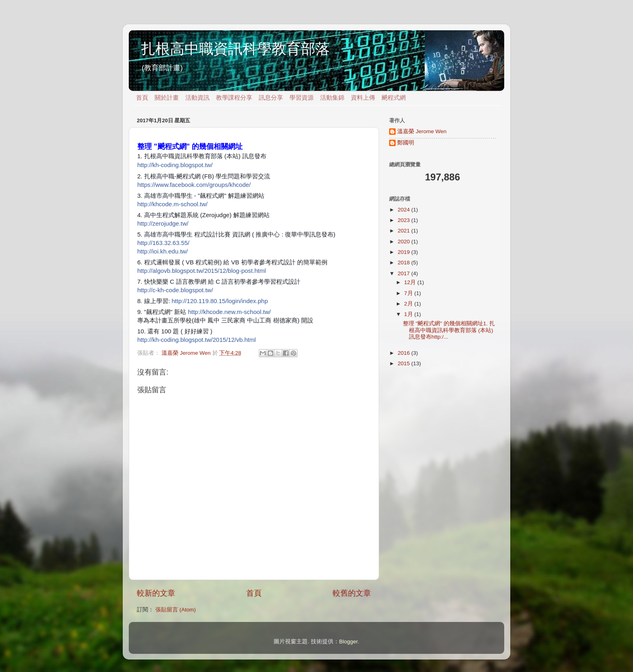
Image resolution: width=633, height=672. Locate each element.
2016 (405, 353)
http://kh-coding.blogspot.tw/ (175, 165)
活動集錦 (332, 98)
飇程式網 (394, 98)
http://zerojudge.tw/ (163, 223)
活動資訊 (197, 98)
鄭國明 (406, 143)
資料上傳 (363, 98)
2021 (405, 231)
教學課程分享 (234, 98)
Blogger (348, 642)
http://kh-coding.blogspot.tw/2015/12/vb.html (197, 340)
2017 (405, 273)
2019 (405, 252)
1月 (409, 314)
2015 (405, 363)
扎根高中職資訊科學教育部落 (235, 49)
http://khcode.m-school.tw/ (172, 204)
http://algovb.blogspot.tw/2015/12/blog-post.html (202, 271)
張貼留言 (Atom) (176, 610)
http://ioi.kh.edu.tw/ (162, 251)
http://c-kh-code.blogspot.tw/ (175, 290)
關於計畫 (167, 98)
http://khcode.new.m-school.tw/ (230, 312)
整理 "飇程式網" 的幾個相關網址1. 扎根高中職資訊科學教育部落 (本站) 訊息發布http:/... (449, 330)
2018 (405, 263)
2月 (409, 304)
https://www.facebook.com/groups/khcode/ (194, 185)
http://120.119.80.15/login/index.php (220, 301)
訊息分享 (271, 98)
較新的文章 (156, 593)
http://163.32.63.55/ (163, 243)
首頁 (142, 98)
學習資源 (302, 98)
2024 (405, 210)
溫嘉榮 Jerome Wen (422, 131)
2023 (405, 220)
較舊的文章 (352, 593)
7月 (409, 293)
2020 (405, 242)
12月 (411, 282)
